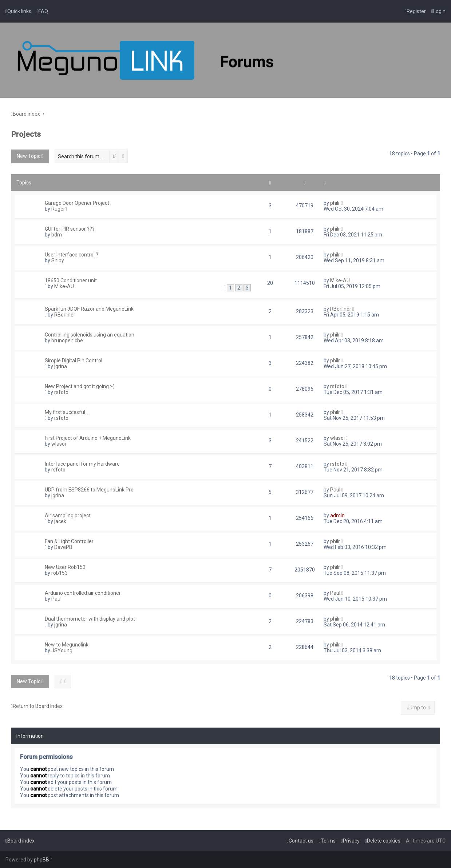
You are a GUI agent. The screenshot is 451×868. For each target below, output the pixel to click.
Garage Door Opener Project (77, 203)
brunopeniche (67, 341)
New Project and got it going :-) (80, 386)
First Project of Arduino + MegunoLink (88, 438)
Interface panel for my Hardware (82, 464)
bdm (57, 235)
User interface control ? (72, 255)
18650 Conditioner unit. (71, 280)
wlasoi (59, 444)
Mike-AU (64, 286)
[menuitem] (42, 11)
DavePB (63, 547)
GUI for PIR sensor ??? (70, 229)
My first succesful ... (67, 412)
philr (335, 203)
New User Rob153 (65, 567)
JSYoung (62, 650)
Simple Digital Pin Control (74, 361)
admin (337, 515)
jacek (60, 521)
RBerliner (65, 315)
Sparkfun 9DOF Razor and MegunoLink (89, 309)
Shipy (58, 260)
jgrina (61, 366)
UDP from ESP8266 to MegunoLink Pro (89, 490)
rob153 (60, 573)
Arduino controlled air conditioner (83, 593)
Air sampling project (68, 515)
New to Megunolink (67, 645)
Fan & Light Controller (69, 541)
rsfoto (61, 392)
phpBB (41, 860)
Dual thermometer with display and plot (90, 619)
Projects (26, 134)
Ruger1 (60, 209)
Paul (335, 490)
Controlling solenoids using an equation (90, 335)
